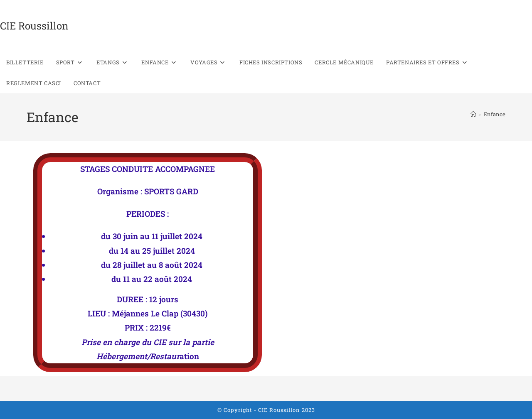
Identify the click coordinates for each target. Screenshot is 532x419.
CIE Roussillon (34, 26)
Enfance (495, 114)
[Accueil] (473, 114)
